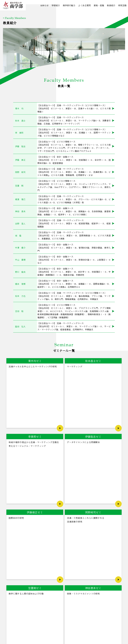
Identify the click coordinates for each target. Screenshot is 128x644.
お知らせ (44, 5)
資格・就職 (99, 5)
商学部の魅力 (69, 5)
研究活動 (122, 5)
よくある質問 (84, 5)
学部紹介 (56, 5)
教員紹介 (111, 5)
